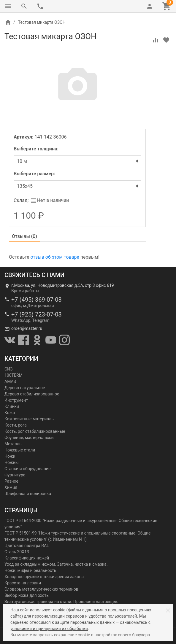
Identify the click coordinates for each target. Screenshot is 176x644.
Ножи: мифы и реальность (30, 570)
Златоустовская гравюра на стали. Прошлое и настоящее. (61, 602)
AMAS (10, 381)
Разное (11, 481)
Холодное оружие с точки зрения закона (44, 577)
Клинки (12, 406)
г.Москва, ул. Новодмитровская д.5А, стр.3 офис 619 (63, 285)
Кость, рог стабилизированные (35, 431)
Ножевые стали (20, 450)
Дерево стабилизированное (32, 394)
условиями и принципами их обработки (49, 629)
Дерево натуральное (25, 388)
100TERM (14, 375)
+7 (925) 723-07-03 (37, 314)
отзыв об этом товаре (55, 257)
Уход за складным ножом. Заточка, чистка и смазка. (56, 564)
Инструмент (16, 400)
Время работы (25, 291)
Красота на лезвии (23, 583)
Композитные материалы (30, 419)
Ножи (10, 456)
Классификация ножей (27, 558)
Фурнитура (15, 475)
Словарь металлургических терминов (41, 589)
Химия (11, 487)
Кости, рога (16, 425)
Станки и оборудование (27, 469)
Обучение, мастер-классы (29, 438)
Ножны (12, 462)
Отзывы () (24, 236)
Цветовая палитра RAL (27, 546)
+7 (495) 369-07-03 (37, 300)
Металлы (14, 444)
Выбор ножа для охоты (27, 595)
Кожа (10, 413)
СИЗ (8, 369)
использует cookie (48, 610)
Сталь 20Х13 (17, 552)
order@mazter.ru (27, 328)
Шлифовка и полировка (28, 494)
